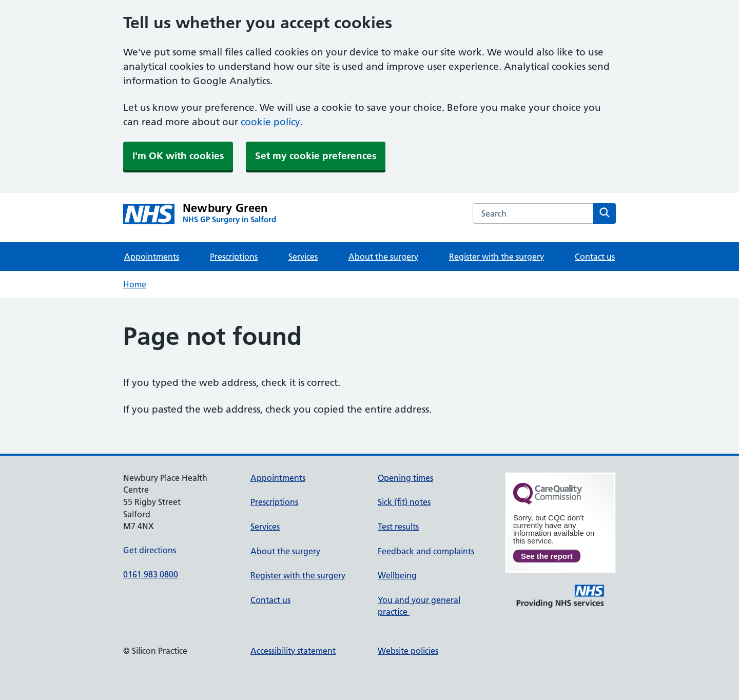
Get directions (150, 550)
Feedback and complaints (426, 551)
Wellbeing (397, 575)
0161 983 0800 (151, 574)
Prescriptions (234, 257)
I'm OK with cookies (178, 156)
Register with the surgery (497, 257)
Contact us (595, 257)
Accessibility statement (293, 651)
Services (303, 257)
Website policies (408, 651)
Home (135, 284)
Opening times (405, 478)
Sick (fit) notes (404, 502)
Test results (398, 527)
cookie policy (270, 122)
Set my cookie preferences (316, 156)
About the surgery (383, 257)
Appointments (152, 257)
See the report (547, 556)
